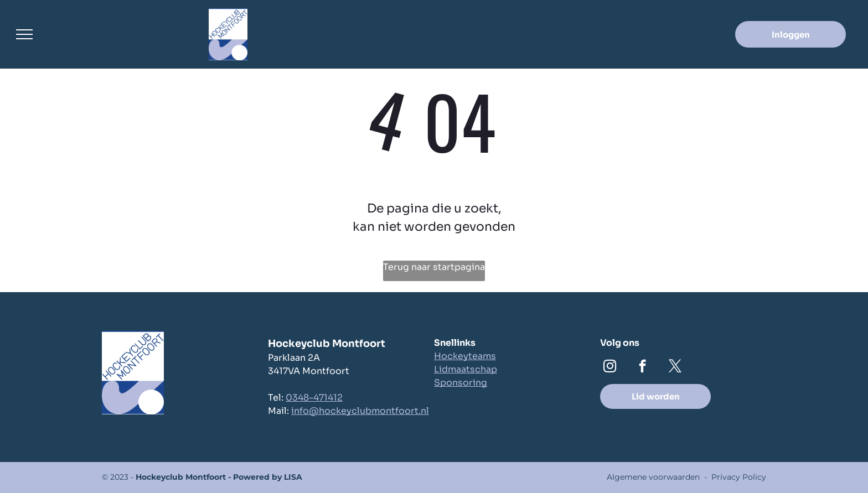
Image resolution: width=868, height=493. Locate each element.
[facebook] (642, 367)
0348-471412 (314, 398)
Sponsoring (461, 383)
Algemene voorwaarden (653, 477)
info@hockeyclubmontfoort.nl (360, 411)
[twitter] (675, 367)
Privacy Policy (739, 477)
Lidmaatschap (466, 369)
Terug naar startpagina (434, 267)
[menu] (24, 34)
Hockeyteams (465, 356)
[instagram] (610, 367)
